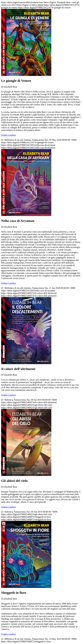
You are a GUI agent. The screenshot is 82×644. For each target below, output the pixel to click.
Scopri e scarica (8, 135)
